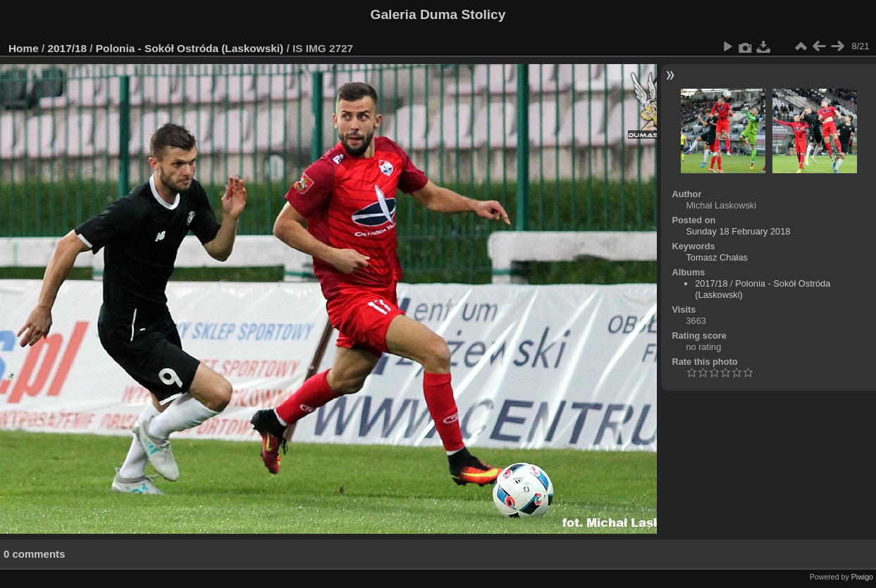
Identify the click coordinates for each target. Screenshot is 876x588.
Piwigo (862, 577)
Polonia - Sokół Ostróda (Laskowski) (190, 48)
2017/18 (68, 48)
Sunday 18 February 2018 (738, 231)
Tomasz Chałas (716, 257)
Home (24, 48)
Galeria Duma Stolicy (438, 14)
